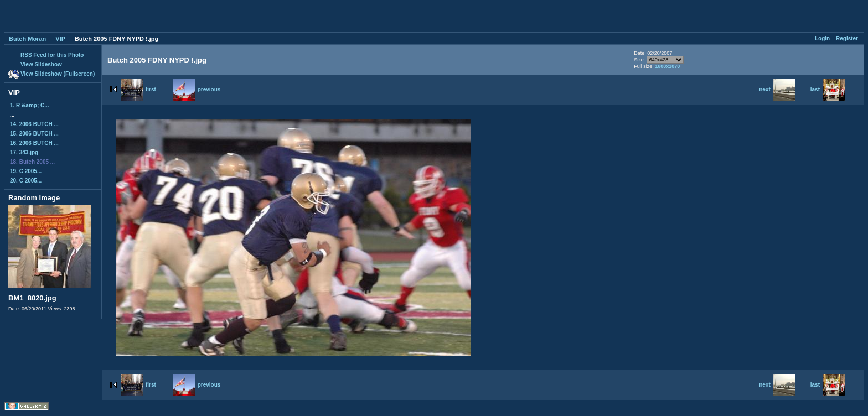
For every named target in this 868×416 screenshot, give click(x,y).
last (828, 89)
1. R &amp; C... (30, 105)
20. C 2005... (26, 181)
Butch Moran (27, 39)
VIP (60, 39)
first (138, 89)
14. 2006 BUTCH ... (34, 124)
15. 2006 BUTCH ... (34, 134)
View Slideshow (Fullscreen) (58, 74)
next (777, 89)
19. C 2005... (26, 171)
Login (822, 38)
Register (847, 38)
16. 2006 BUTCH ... (34, 143)
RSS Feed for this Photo (52, 55)
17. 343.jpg (24, 152)
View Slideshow (41, 64)
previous (197, 89)
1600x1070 (667, 66)
